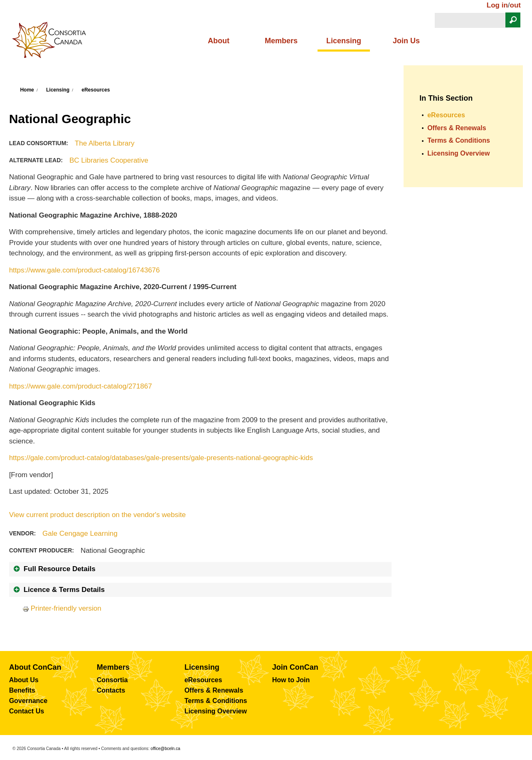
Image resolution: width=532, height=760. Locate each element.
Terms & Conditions (459, 140)
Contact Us (27, 711)
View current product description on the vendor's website (97, 515)
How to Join (291, 680)
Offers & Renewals (457, 128)
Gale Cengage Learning (80, 533)
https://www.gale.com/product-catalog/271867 (81, 386)
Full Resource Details (60, 569)
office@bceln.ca (165, 749)
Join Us (406, 41)
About (219, 41)
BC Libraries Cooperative (109, 160)
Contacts (111, 690)
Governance (28, 701)
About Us (24, 680)
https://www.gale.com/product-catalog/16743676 (85, 270)
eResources (96, 90)
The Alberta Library (105, 143)
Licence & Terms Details (64, 590)
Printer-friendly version (62, 608)
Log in (497, 5)
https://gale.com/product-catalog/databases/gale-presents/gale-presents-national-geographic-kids (161, 458)
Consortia (112, 680)
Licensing (344, 41)
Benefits (22, 690)
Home (27, 90)
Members (281, 41)
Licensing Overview (458, 153)
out (515, 5)
